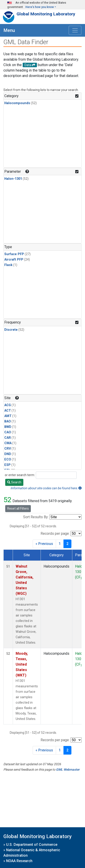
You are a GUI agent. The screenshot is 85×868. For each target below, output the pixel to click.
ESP (7, 465)
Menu (9, 30)
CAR (8, 438)
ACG (8, 405)
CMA (8, 443)
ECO (8, 459)
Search (14, 482)
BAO (8, 421)
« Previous (44, 544)
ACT (8, 411)
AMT (8, 416)
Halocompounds (17, 103)
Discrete (11, 330)
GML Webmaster (68, 770)
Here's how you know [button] (40, 7)
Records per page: (55, 534)
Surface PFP (14, 254)
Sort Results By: (36, 517)
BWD (8, 427)
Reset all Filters (18, 508)
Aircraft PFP (14, 260)
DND (8, 454)
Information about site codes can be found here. (46, 488)
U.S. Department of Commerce (32, 845)
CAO (8, 432)
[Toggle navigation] (75, 30)
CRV (8, 449)
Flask (8, 265)
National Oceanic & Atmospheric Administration (32, 853)
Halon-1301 (13, 179)
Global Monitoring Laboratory (46, 14)
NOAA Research (19, 861)
